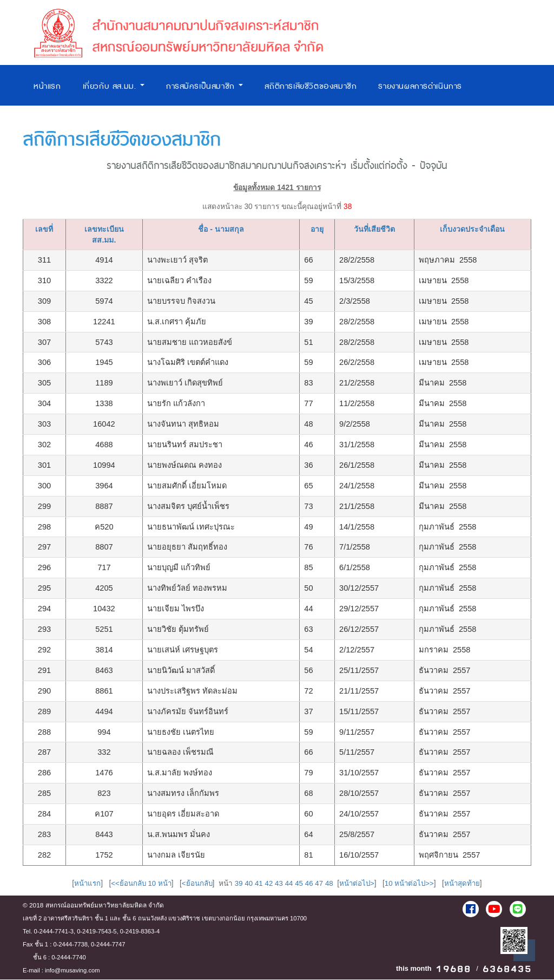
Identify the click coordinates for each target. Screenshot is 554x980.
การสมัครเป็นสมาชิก (205, 86)
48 (330, 884)
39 (237, 884)
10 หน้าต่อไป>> (412, 884)
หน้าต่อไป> (358, 884)
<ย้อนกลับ (195, 884)
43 (278, 884)
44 (289, 884)
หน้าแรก (47, 86)
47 (319, 884)
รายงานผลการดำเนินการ (420, 86)
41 (258, 884)
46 (309, 884)
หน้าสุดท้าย (466, 884)
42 (268, 884)
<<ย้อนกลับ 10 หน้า (138, 884)
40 (247, 884)
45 (299, 884)
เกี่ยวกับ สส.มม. (114, 86)
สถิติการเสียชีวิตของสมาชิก (311, 86)
